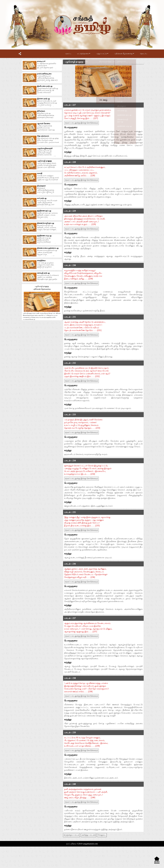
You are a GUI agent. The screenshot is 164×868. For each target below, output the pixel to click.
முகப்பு (68, 54)
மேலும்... (102, 835)
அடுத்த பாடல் (89, 835)
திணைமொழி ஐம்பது (46, 223)
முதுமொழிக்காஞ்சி (45, 148)
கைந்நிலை (41, 261)
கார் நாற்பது (42, 198)
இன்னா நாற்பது (43, 99)
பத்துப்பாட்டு (102, 54)
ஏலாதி (40, 173)
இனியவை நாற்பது (45, 86)
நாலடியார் (41, 61)
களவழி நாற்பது (43, 273)
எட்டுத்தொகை (84, 54)
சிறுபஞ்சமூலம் (43, 136)
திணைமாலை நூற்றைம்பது (48, 248)
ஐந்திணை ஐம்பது (44, 211)
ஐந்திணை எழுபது (44, 236)
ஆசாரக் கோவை (44, 123)
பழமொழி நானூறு (44, 161)
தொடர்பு (144, 54)
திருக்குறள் (41, 186)
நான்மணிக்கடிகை (44, 74)
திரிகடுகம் (41, 111)
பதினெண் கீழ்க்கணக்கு (124, 54)
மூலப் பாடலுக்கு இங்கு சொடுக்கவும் (82, 123)
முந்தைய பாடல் (72, 835)
